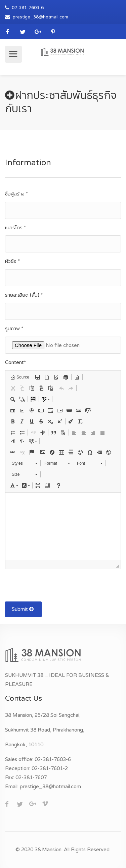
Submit (23, 609)
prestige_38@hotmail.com (40, 17)
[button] (20, 377)
